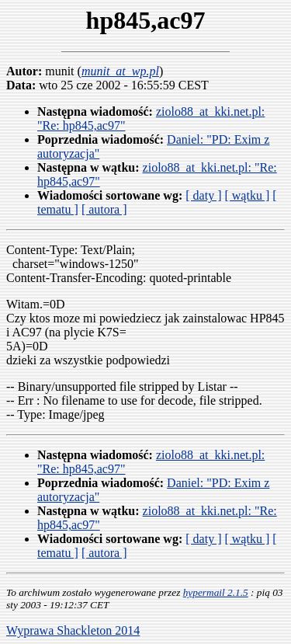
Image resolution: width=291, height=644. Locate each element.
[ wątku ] (247, 195)
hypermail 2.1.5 (216, 592)
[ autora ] (104, 209)
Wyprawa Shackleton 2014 (73, 630)
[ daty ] (203, 195)
